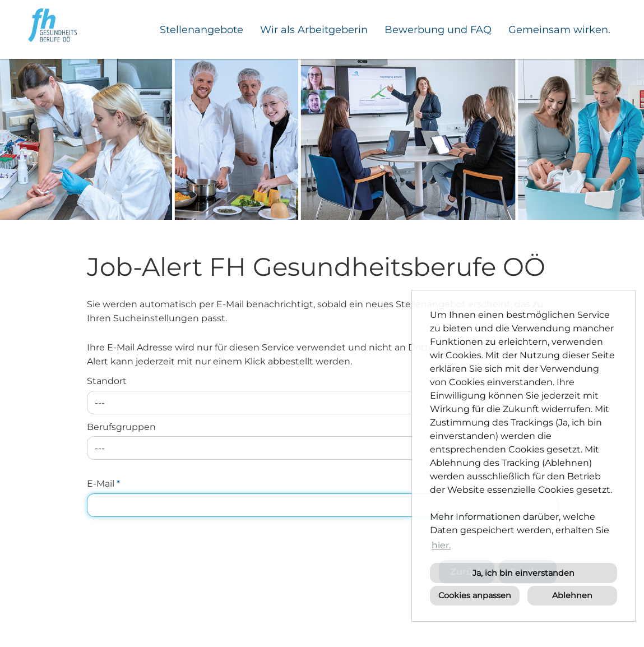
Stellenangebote (201, 30)
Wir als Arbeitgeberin (314, 30)
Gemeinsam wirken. (559, 30)
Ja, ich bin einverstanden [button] (523, 573)
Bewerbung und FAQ (438, 30)
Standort (107, 381)
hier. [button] (441, 545)
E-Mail (103, 484)
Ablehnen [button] (572, 595)
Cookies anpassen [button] (475, 595)
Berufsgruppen (121, 427)
